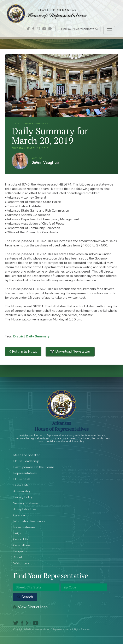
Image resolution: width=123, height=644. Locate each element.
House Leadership (26, 461)
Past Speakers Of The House (34, 467)
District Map (22, 485)
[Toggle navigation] (109, 30)
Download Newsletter (72, 351)
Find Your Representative (80, 29)
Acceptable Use (25, 509)
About (18, 557)
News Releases (24, 527)
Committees (22, 545)
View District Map (30, 607)
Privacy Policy (23, 497)
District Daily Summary (31, 336)
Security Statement (27, 503)
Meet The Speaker (26, 455)
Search (25, 597)
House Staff (22, 479)
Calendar (20, 515)
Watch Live (21, 563)
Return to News (23, 352)
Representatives (25, 473)
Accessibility (22, 491)
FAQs (17, 533)
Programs (20, 551)
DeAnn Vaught (20, 161)
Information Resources (29, 521)
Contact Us (21, 539)
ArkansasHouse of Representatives (62, 426)
